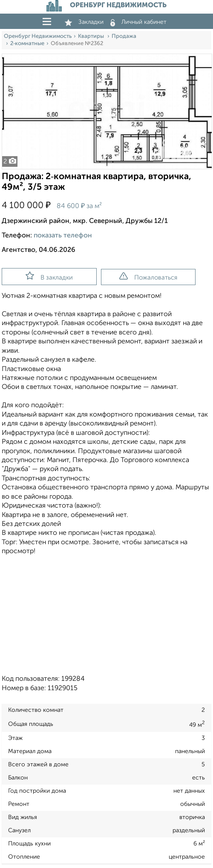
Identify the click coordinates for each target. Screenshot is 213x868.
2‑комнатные (27, 44)
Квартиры (92, 36)
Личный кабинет (138, 22)
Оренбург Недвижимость (38, 36)
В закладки (49, 276)
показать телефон (63, 236)
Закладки (84, 22)
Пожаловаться (148, 277)
